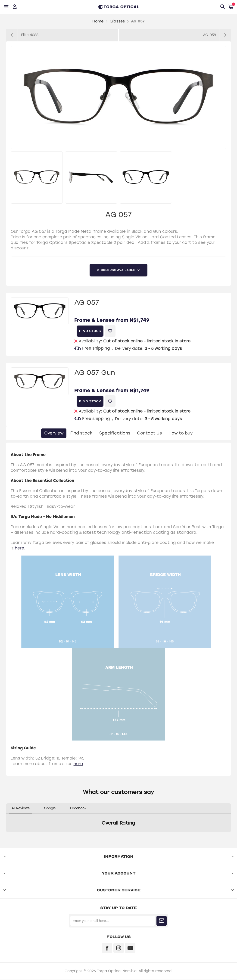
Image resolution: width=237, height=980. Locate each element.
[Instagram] (119, 948)
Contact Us (152, 433)
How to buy (187, 433)
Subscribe (162, 921)
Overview (47, 433)
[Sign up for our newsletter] (113, 921)
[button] (6, 837)
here (19, 549)
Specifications (114, 433)
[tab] (47, 433)
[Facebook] (107, 948)
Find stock (78, 433)
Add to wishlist (110, 331)
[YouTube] (130, 948)
